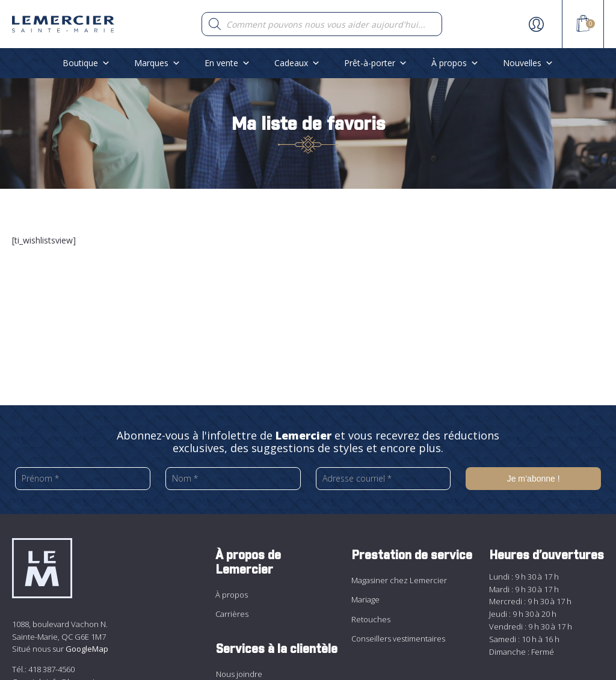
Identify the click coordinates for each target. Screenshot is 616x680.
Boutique (86, 63)
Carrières (232, 614)
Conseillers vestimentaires (398, 639)
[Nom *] (233, 479)
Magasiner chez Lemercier (399, 580)
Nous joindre (239, 674)
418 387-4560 (51, 669)
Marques (157, 63)
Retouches (371, 619)
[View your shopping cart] (583, 25)
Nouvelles (528, 63)
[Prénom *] (83, 479)
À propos (455, 63)
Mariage (365, 599)
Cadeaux (297, 63)
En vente (227, 63)
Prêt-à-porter (376, 63)
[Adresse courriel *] (383, 479)
